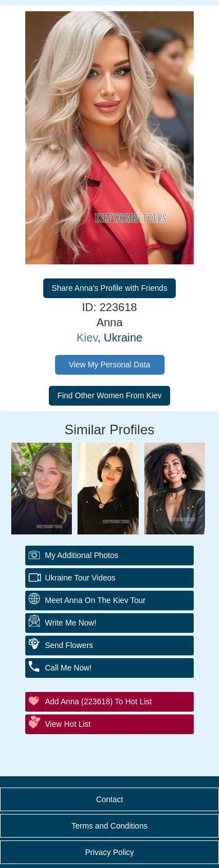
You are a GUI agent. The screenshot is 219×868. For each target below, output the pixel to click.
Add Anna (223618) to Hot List (98, 701)
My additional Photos (82, 555)
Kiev (87, 338)
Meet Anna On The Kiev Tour (95, 600)
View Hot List (68, 724)
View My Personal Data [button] (109, 365)
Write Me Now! (71, 623)
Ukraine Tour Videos (80, 578)
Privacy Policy (109, 852)
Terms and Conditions (109, 826)
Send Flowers (69, 645)
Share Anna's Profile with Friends (109, 288)
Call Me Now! (68, 668)
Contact (109, 799)
